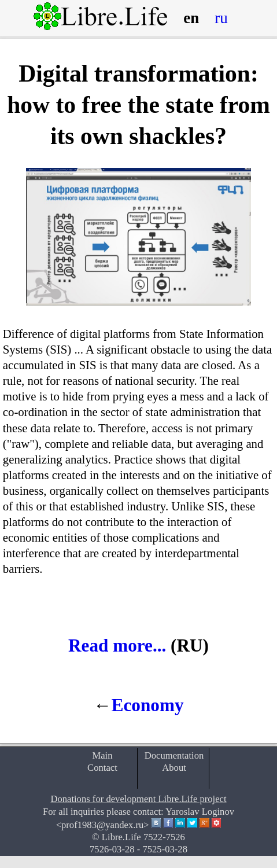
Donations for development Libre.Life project (138, 799)
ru (221, 18)
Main (102, 755)
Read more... (117, 646)
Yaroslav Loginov (200, 812)
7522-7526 (164, 837)
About (174, 768)
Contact (102, 768)
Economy (148, 705)
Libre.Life (121, 837)
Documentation (174, 755)
